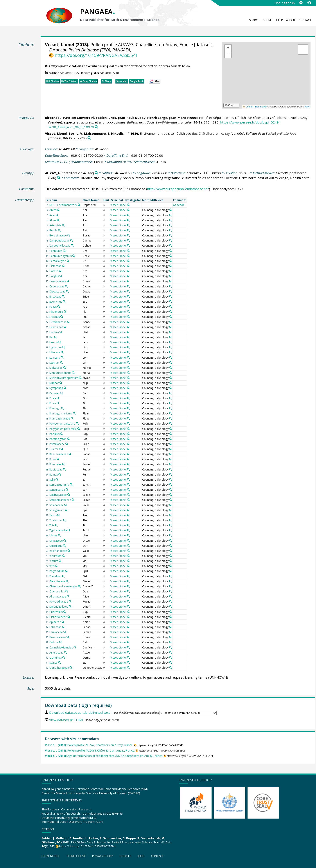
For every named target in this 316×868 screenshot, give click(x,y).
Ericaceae (55, 297)
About (291, 20)
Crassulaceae (58, 281)
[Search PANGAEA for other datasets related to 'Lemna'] (60, 342)
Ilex (51, 337)
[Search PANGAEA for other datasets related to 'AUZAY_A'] (96, 173)
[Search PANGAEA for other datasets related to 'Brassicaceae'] (68, 637)
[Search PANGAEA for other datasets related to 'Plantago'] (62, 408)
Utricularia (56, 546)
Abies (53, 210)
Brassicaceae (58, 637)
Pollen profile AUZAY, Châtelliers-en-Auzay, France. (89, 745)
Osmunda (56, 658)
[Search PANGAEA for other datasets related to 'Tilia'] (56, 525)
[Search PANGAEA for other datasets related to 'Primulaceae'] (67, 444)
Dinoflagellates (59, 607)
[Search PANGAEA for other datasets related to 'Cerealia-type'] (68, 261)
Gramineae (56, 327)
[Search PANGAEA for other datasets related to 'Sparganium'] (66, 510)
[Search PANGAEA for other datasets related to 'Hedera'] (61, 332)
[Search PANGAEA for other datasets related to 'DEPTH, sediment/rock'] (79, 205)
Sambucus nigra (59, 485)
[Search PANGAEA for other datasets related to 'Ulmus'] (59, 535)
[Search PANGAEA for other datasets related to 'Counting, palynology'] (171, 210)
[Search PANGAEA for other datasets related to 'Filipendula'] (65, 312)
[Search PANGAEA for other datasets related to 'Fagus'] (59, 307)
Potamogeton (58, 439)
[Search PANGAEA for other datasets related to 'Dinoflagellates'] (70, 607)
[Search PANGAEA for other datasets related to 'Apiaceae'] (63, 622)
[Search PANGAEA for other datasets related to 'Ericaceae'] (63, 296)
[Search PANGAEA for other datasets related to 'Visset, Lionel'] (128, 205)
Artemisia (55, 225)
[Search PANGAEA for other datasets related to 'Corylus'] (61, 276)
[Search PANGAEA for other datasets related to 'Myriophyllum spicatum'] (80, 378)
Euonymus (56, 302)
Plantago (55, 408)
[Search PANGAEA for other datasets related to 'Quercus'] (62, 449)
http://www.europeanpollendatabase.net (178, 189)
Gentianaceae (58, 322)
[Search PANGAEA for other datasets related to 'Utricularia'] (64, 546)
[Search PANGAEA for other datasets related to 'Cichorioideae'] (69, 617)
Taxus (53, 515)
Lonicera (55, 358)
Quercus (55, 449)
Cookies (126, 856)
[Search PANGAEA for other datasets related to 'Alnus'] (58, 220)
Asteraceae (56, 653)
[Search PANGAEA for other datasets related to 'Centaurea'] (64, 251)
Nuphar (54, 383)
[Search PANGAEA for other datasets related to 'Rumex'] (60, 474)
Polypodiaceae (59, 602)
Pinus (53, 403)
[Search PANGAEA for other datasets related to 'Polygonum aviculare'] (77, 423)
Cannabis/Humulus (61, 647)
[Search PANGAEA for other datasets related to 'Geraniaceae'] (67, 581)
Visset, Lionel (60, 44)
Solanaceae (57, 505)
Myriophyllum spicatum (64, 378)
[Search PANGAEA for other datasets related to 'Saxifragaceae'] (69, 495)
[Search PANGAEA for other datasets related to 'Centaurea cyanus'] (74, 256)
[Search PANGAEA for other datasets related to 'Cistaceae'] (63, 266)
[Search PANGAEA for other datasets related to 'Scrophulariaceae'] (73, 500)
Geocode (179, 205)
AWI (307, 107)
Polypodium (57, 571)
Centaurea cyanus (60, 256)
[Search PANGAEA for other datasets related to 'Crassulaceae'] (68, 281)
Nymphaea (56, 388)
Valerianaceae (58, 551)
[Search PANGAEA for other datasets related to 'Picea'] (58, 398)
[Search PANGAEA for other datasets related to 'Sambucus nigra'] (71, 485)
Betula (53, 230)
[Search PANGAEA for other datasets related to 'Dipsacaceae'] (67, 291)
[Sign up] (301, 3)
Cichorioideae (58, 617)
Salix (52, 480)
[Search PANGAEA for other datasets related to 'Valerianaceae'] (69, 551)
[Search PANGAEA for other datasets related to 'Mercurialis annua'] (73, 373)
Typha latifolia (58, 530)
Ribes (53, 459)
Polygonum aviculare (62, 424)
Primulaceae (57, 444)
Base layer (261, 107)
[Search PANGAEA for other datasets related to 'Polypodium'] (66, 571)
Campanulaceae (59, 241)
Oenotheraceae (59, 668)
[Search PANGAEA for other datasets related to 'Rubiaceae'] (64, 469)
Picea (53, 398)
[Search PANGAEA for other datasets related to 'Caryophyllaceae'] (72, 245)
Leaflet (248, 107)
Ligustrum (56, 347)
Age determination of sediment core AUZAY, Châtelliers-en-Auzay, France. (104, 756)
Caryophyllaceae (60, 246)
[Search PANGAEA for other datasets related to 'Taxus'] (59, 515)
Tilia (52, 525)
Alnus (53, 220)
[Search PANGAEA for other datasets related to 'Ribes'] (58, 459)
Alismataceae (58, 597)
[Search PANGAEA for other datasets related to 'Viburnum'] (63, 556)
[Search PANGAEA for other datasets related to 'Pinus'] (58, 403)
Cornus (54, 271)
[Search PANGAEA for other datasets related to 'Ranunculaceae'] (70, 454)
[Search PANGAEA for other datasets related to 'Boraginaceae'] (69, 235)
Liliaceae (55, 352)
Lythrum (54, 363)
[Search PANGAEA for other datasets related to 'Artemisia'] (63, 225)
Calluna (54, 642)
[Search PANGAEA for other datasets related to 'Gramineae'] (65, 327)
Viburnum (55, 556)
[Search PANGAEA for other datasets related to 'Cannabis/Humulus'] (75, 647)
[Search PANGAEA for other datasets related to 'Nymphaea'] (65, 388)
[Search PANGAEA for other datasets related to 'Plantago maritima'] (74, 413)
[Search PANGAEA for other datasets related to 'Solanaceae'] (66, 505)
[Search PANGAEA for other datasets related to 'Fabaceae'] (63, 627)
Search (254, 20)
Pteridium (55, 576)
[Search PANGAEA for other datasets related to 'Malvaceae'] (65, 368)
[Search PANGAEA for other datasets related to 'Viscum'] (60, 561)
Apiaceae (55, 622)
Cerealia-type (58, 261)
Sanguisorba (57, 490)
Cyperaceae (57, 286)
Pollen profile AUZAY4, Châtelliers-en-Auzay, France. (90, 751)
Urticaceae (56, 541)
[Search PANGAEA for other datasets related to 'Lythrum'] (61, 363)
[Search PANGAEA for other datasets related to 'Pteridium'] (63, 576)
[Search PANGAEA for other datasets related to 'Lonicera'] (62, 358)
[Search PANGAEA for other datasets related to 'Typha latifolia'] (69, 530)
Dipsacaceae (57, 291)
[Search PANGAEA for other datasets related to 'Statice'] (59, 663)
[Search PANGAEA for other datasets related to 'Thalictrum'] (65, 520)
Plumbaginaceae (60, 419)
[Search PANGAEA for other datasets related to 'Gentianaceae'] (68, 322)
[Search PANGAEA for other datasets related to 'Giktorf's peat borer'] (59, 178)
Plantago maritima (61, 413)
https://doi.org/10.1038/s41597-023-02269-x (88, 846)
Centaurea (56, 251)
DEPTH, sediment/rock (63, 205)
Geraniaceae (57, 581)
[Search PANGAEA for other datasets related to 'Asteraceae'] (65, 652)
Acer (52, 215)
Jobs (141, 856)
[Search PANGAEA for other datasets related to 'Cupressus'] (65, 612)
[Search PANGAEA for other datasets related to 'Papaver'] (62, 393)
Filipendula (56, 312)
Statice (53, 663)
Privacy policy (103, 856)
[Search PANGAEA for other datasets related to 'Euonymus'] (64, 301)
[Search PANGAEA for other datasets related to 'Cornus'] (60, 271)
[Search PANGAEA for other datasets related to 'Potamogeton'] (68, 439)
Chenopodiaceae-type (63, 586)
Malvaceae (56, 368)
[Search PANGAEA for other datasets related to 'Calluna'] (61, 642)
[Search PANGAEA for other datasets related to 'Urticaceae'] (65, 541)
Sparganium (57, 510)
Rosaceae (55, 464)
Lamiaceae (56, 632)
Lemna (54, 342)
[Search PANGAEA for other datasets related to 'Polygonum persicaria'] (79, 429)
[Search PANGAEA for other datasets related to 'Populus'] (61, 434)
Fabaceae (55, 627)
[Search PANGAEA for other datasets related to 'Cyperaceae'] (66, 286)
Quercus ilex (57, 591)
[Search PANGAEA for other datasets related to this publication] (96, 127)
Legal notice (51, 856)
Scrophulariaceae (60, 500)
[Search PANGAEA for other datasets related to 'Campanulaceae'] (72, 240)
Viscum (54, 561)
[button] (228, 48)
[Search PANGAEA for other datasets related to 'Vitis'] (56, 566)
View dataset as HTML (66, 720)
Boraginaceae (58, 235)
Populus (54, 434)
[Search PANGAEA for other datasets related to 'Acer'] (57, 215)
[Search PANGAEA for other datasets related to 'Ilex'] (56, 337)
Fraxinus (55, 317)
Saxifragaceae (58, 495)
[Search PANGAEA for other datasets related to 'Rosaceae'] (63, 464)
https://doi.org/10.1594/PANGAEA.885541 (96, 55)
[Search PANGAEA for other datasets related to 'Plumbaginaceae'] (72, 418)
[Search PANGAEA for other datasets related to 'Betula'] (59, 230)
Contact (305, 20)
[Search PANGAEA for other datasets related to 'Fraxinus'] (62, 317)
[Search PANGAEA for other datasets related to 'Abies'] (58, 210)
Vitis (52, 566)
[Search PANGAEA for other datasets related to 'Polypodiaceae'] (70, 601)
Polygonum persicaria (63, 429)
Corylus (54, 276)
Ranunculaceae (59, 454)
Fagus (53, 307)
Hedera (54, 332)
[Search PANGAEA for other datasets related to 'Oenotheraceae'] (71, 668)
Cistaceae (55, 266)
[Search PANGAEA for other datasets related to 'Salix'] (57, 479)
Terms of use (76, 856)
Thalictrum (56, 520)
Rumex (54, 475)
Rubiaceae (56, 469)
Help (280, 20)
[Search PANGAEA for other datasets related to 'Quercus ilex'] (67, 591)
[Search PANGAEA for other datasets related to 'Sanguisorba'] (67, 490)
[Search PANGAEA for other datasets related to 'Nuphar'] (61, 383)
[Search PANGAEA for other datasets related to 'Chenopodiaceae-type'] (79, 586)
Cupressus (56, 612)
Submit (268, 20)
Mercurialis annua (60, 373)
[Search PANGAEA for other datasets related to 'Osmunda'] (64, 657)
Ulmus (53, 535)
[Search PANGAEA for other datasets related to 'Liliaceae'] (62, 352)
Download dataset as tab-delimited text (80, 712)
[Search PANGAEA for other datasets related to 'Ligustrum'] (64, 347)
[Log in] (309, 3)
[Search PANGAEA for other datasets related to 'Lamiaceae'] (65, 632)
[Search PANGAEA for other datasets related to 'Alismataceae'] (68, 596)
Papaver (55, 393)
